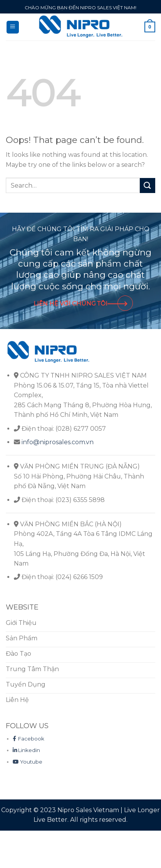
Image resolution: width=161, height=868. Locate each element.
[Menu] (13, 27)
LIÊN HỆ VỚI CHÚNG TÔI (80, 303)
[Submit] (148, 186)
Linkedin (27, 750)
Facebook (29, 739)
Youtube (28, 762)
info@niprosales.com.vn (58, 442)
